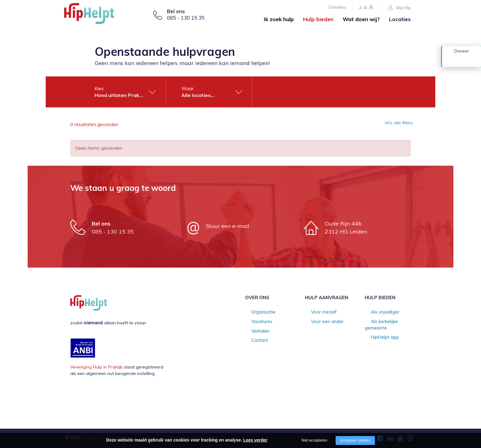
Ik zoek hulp (279, 19)
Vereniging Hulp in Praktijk (96, 367)
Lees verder (255, 440)
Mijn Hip (399, 8)
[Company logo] (95, 15)
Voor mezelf (317, 312)
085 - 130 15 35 (186, 18)
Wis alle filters (395, 125)
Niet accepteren (314, 440)
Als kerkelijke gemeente (388, 322)
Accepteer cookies (355, 440)
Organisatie (257, 312)
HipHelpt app (378, 331)
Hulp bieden (318, 19)
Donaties (337, 7)
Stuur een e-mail (227, 226)
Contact (253, 341)
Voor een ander (321, 322)
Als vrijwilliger (378, 312)
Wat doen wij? (361, 19)
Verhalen (254, 331)
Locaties (400, 19)
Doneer (462, 60)
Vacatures (255, 322)
